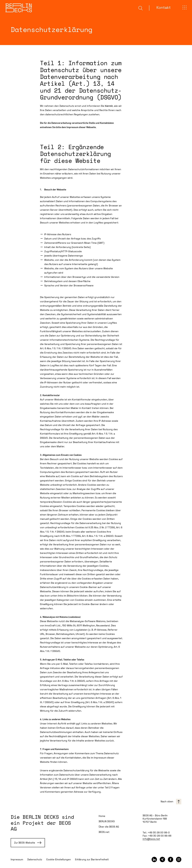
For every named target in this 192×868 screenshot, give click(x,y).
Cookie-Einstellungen (59, 859)
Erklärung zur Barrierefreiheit (92, 859)
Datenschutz (35, 859)
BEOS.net (104, 832)
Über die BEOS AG (109, 827)
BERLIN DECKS (107, 821)
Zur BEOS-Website (28, 843)
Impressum (17, 859)
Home (102, 816)
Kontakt (164, 7)
